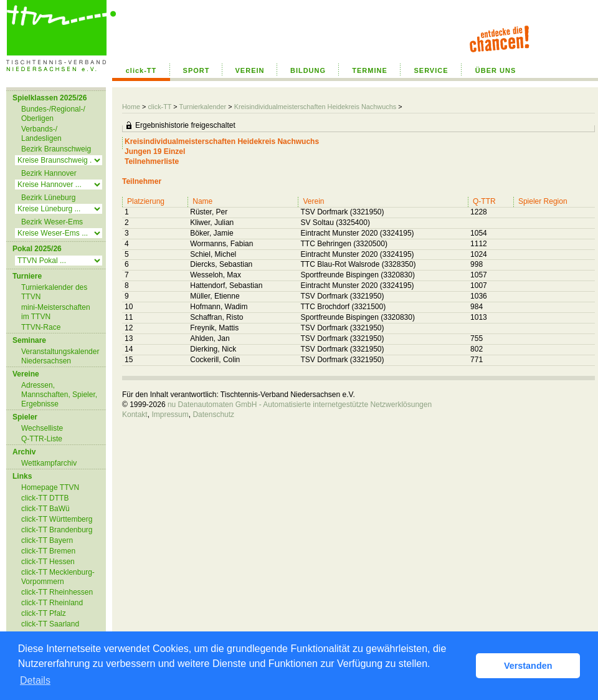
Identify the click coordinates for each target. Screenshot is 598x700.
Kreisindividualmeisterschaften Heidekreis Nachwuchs (316, 107)
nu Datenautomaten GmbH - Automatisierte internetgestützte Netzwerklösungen (300, 405)
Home (131, 107)
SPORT (197, 70)
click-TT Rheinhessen (57, 592)
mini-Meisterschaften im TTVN (56, 312)
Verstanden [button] (528, 666)
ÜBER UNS (496, 70)
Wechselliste (42, 428)
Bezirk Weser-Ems (52, 222)
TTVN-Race (41, 327)
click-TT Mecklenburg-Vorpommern (58, 577)
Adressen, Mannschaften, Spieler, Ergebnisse (59, 395)
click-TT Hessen (48, 562)
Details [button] (35, 680)
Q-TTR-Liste (42, 439)
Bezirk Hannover (49, 173)
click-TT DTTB (45, 498)
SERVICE (431, 70)
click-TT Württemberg (57, 519)
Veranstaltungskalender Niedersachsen (60, 356)
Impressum (170, 415)
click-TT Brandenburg (57, 530)
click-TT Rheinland (52, 603)
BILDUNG (308, 70)
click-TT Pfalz (44, 613)
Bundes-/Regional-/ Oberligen (53, 114)
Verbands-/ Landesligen (41, 134)
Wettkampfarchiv (49, 463)
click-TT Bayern (47, 540)
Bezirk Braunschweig (56, 149)
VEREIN (250, 70)
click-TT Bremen (48, 551)
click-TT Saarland (50, 624)
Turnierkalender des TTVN (54, 292)
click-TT (141, 70)
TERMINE (370, 70)
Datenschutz (213, 415)
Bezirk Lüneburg (48, 198)
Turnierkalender (202, 107)
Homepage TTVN (50, 487)
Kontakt (135, 415)
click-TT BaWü (45, 509)
